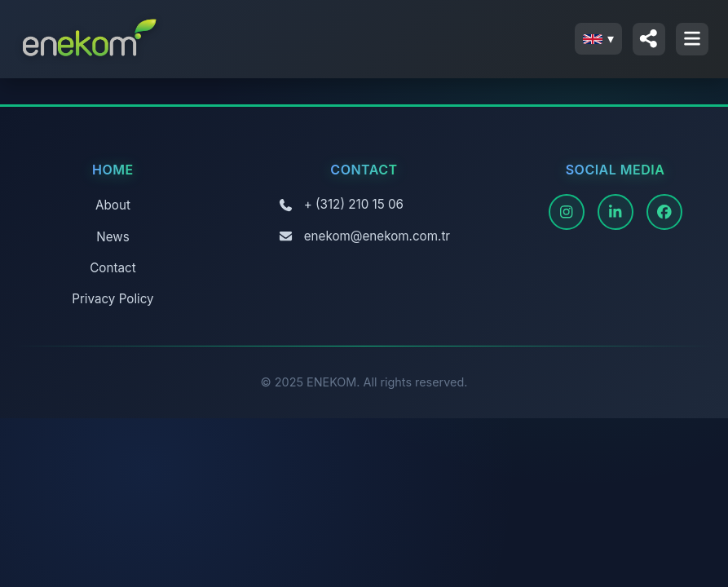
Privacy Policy (113, 299)
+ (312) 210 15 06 (354, 204)
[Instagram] (567, 212)
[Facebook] (664, 212)
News (113, 237)
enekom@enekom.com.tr (377, 236)
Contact (113, 268)
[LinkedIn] (615, 212)
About (113, 205)
